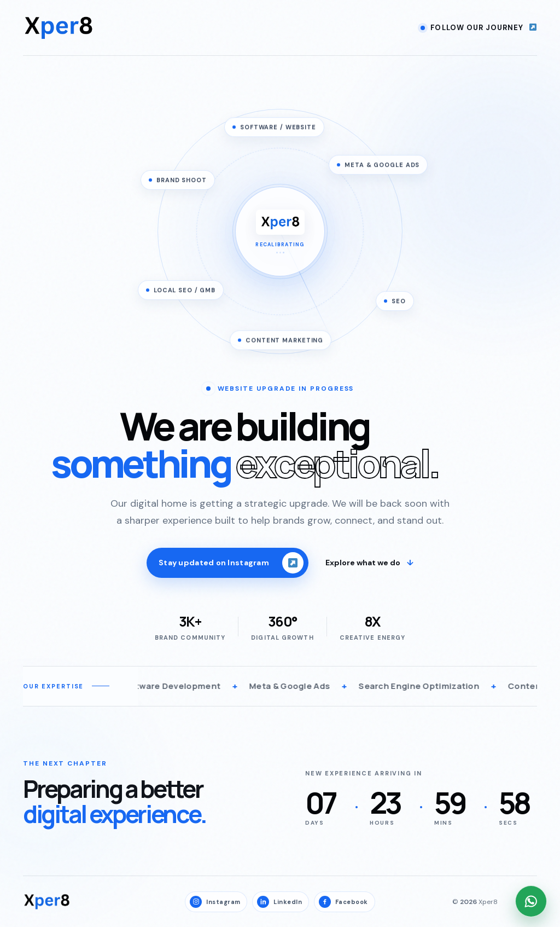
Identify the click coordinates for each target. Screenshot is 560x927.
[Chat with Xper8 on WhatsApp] (531, 901)
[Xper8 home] (59, 28)
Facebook (343, 902)
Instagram (215, 902)
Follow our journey (479, 28)
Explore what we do (369, 564)
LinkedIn (279, 902)
